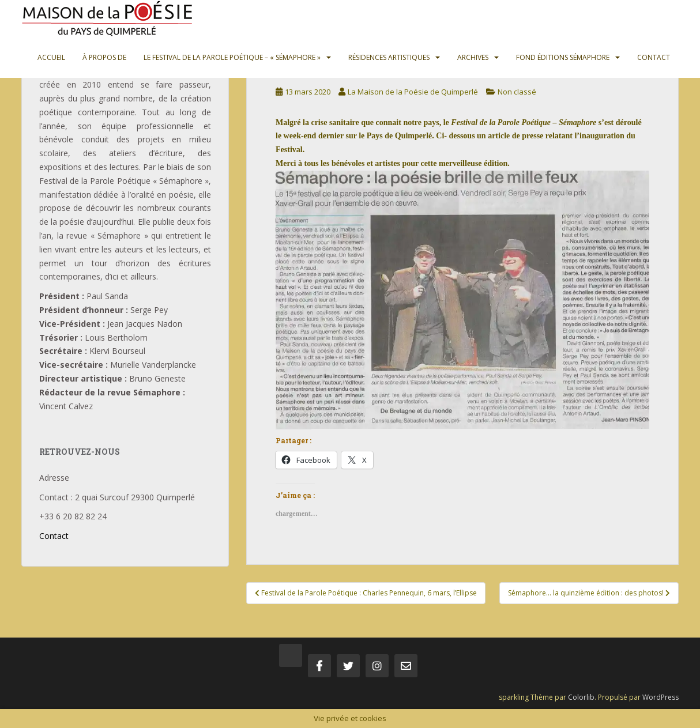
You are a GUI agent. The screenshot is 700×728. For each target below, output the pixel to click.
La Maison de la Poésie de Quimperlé (413, 92)
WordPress (661, 697)
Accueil (51, 57)
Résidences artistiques (389, 57)
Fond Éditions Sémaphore (563, 57)
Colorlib (581, 697)
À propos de (104, 57)
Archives (473, 57)
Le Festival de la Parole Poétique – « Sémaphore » (232, 57)
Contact (654, 57)
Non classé (517, 92)
